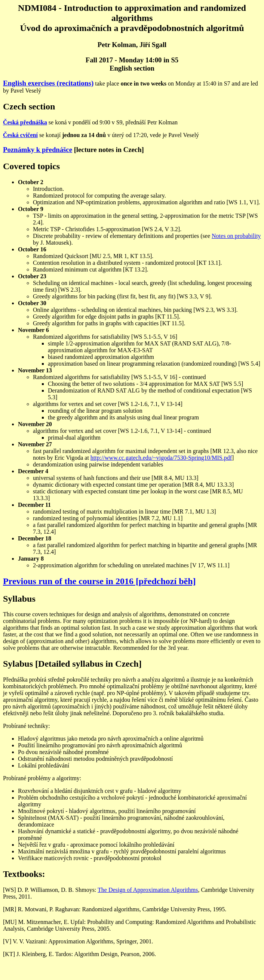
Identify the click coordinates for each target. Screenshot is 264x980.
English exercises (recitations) (48, 83)
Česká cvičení (20, 135)
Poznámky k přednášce (38, 150)
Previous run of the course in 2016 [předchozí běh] (99, 581)
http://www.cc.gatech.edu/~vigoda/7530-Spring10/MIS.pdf (161, 458)
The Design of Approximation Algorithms (148, 890)
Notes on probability (236, 236)
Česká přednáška (25, 122)
